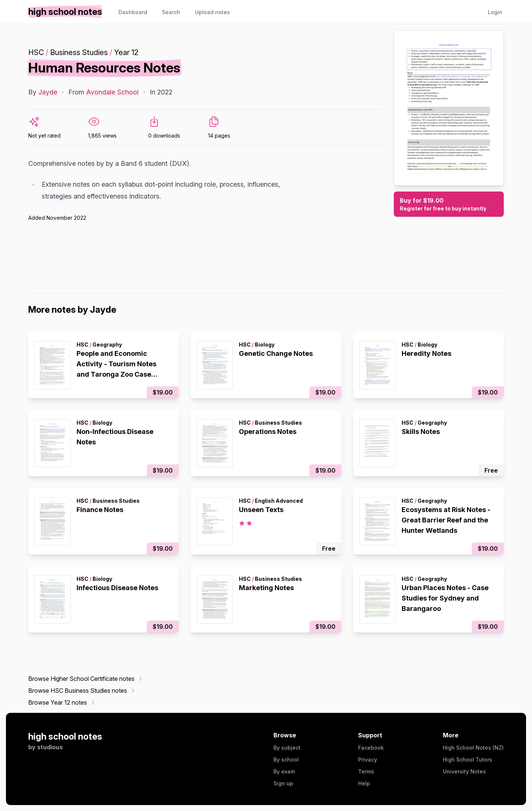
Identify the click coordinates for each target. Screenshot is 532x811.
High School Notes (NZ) (473, 748)
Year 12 (126, 52)
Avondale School (112, 92)
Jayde (48, 92)
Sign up (283, 783)
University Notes (464, 771)
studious (50, 747)
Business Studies (79, 52)
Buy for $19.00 (449, 205)
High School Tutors (468, 759)
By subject (287, 748)
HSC (36, 52)
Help (364, 783)
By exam (284, 771)
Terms (366, 771)
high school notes (65, 736)
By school (286, 759)
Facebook (371, 748)
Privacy (368, 759)
